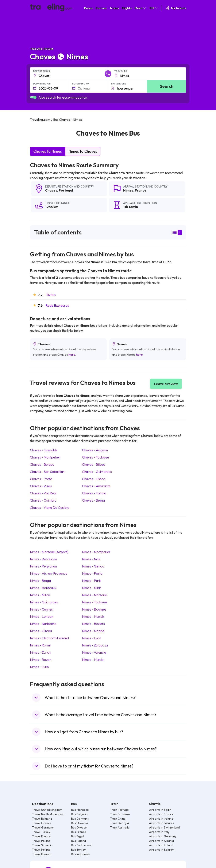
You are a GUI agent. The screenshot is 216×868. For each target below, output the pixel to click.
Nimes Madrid (93, 631)
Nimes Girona (41, 631)
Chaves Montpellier (45, 457)
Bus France (79, 832)
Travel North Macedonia (48, 814)
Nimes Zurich (40, 652)
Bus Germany (80, 819)
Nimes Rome (40, 645)
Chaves (51, 190)
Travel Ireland (41, 850)
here (72, 354)
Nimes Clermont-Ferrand (49, 638)
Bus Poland (78, 841)
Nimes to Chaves (83, 151)
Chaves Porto (41, 479)
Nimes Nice (91, 559)
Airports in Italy (159, 832)
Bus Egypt (78, 836)
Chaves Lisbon (94, 479)
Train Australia (120, 827)
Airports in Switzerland (164, 827)
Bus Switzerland (82, 845)
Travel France (41, 836)
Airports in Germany (163, 836)
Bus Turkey (78, 850)
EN (154, 8)
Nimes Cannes (41, 609)
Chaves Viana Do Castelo (50, 507)
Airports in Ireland (161, 819)
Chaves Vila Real (43, 493)
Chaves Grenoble (44, 450)
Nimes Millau (40, 595)
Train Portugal (120, 810)
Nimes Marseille (94, 595)
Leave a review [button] (166, 384)
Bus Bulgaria (79, 814)
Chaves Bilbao (94, 464)
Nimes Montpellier (96, 552)
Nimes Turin (39, 667)
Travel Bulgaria (42, 819)
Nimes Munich (93, 616)
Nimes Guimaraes (44, 602)
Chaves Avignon (95, 450)
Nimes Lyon (92, 638)
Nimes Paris (92, 581)
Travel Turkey (41, 832)
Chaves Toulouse (96, 457)
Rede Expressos (57, 305)
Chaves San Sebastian (47, 472)
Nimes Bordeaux (43, 588)
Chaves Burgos (42, 464)
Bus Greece (79, 827)
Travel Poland (41, 841)
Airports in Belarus (162, 823)
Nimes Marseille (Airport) (49, 552)
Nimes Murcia (93, 660)
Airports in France (161, 814)
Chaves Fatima (94, 493)
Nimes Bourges (94, 609)
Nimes (128, 190)
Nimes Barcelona (43, 559)
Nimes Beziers (93, 624)
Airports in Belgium (162, 850)
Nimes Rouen (41, 660)
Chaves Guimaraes (97, 472)
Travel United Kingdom (47, 810)
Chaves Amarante (96, 486)
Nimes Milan (92, 588)
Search (167, 86)
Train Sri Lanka (120, 814)
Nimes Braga (40, 581)
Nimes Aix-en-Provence (49, 573)
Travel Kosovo (42, 854)
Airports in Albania (161, 841)
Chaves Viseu (41, 486)
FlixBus (51, 295)
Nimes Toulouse (95, 602)
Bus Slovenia (80, 823)
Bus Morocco (80, 810)
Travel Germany (43, 827)
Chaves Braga (93, 500)
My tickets (176, 8)
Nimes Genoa (93, 566)
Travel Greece (42, 823)
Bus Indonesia (80, 854)
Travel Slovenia (42, 845)
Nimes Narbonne (43, 624)
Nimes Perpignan (43, 566)
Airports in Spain (160, 810)
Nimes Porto (92, 573)
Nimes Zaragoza (95, 645)
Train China (118, 819)
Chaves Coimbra (43, 500)
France (141, 190)
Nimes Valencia (94, 652)
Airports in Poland (161, 845)
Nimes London (42, 616)
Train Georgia (119, 823)
